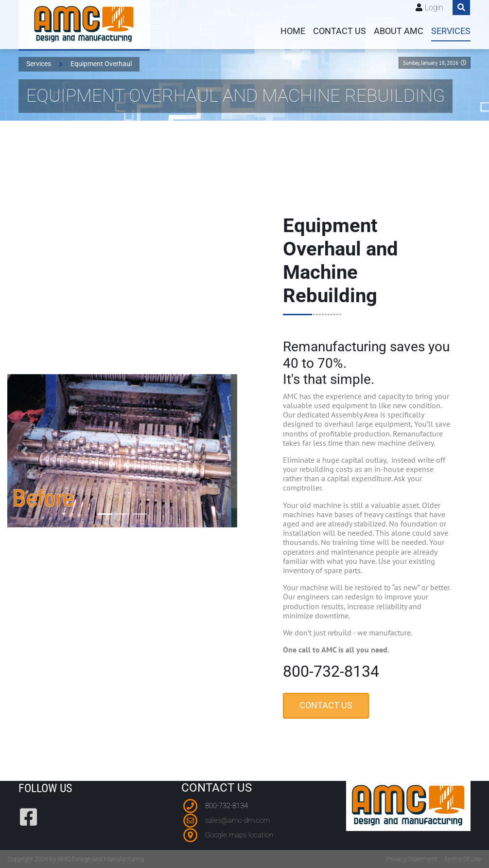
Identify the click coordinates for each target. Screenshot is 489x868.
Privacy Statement (412, 859)
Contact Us (327, 709)
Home (293, 31)
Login (434, 8)
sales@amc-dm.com (237, 820)
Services (451, 31)
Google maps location (239, 835)
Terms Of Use (463, 859)
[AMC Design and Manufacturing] (84, 25)
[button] (21, 451)
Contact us (340, 31)
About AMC (399, 31)
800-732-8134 (227, 806)
